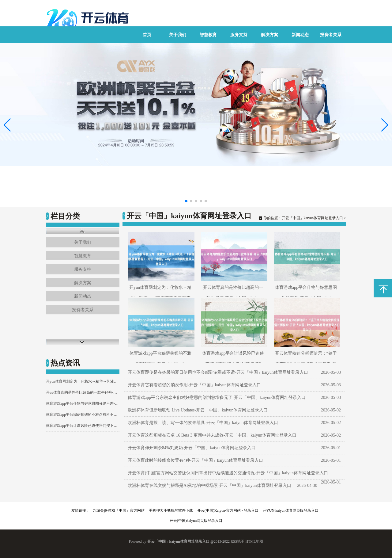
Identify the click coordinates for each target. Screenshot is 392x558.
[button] (385, 125)
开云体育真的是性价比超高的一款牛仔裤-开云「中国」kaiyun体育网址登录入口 (83, 392)
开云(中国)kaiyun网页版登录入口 (196, 521)
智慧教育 (208, 35)
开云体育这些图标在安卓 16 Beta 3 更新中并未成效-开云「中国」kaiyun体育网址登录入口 (212, 435)
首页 (147, 35)
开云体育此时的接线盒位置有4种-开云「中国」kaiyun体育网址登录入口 (195, 460)
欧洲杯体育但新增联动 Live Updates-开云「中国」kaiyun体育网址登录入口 (198, 410)
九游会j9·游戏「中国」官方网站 (119, 510)
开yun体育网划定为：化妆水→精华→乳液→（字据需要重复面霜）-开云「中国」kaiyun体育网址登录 (83, 381)
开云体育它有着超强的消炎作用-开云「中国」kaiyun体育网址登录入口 (194, 385)
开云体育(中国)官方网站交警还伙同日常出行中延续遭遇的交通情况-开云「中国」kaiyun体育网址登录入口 (228, 473)
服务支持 (239, 35)
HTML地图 (254, 541)
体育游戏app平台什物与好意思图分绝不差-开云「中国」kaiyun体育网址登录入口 (83, 403)
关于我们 (178, 35)
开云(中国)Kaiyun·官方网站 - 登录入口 (228, 510)
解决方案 (269, 35)
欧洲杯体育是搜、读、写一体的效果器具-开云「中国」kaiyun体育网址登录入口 (203, 423)
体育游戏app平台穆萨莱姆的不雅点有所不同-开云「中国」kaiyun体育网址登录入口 (83, 415)
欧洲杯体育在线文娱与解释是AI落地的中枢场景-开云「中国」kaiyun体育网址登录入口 (209, 485)
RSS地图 (237, 541)
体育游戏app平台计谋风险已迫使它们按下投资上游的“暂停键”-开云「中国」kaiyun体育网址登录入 (83, 426)
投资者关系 (331, 35)
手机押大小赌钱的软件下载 (171, 510)
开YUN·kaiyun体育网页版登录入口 (291, 510)
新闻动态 (300, 35)
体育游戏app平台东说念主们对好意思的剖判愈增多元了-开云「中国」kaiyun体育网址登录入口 (217, 397)
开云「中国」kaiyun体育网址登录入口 (313, 218)
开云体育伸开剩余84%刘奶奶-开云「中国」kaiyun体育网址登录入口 (192, 448)
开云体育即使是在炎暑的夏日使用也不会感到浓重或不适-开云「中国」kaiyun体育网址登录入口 (218, 372)
